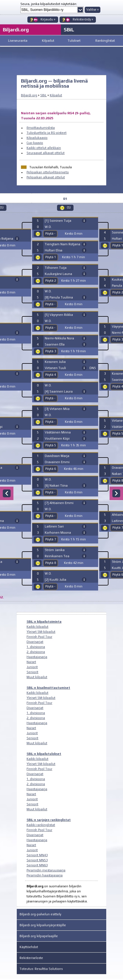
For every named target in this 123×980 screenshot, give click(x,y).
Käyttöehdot (29, 947)
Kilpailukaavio (37, 138)
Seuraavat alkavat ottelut (46, 153)
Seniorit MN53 (37, 860)
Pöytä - (50, 234)
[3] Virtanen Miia (57, 409)
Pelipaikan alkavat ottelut (46, 177)
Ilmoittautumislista (41, 128)
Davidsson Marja (57, 456)
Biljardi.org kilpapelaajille (39, 936)
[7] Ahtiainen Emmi (59, 503)
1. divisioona (36, 647)
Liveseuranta (18, 41)
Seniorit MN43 (37, 855)
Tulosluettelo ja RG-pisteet (47, 133)
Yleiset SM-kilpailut (41, 632)
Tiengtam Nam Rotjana (62, 244)
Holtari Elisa (54, 250)
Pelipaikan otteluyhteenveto (48, 172)
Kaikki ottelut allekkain (44, 148)
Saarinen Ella (55, 344)
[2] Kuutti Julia (55, 580)
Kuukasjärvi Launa (58, 274)
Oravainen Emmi (57, 462)
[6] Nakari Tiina (56, 486)
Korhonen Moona (58, 533)
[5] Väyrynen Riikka (59, 315)
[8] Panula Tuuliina (59, 297)
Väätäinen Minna (58, 432)
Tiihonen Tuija (56, 268)
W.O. (48, 227)
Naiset (31, 662)
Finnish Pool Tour (39, 637)
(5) (69, 207)
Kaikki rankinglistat (41, 825)
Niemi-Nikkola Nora (59, 338)
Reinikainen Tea (57, 556)
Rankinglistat (105, 41)
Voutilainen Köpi (57, 438)
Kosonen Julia (55, 362)
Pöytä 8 (51, 563)
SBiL (69, 30)
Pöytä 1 (51, 257)
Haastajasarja (37, 657)
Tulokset (74, 41)
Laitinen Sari (54, 526)
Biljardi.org (29, 95)
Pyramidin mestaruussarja (46, 870)
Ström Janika (55, 550)
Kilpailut (48, 41)
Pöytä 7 (51, 539)
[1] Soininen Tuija (58, 221)
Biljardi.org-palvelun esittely (40, 914)
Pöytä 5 (51, 445)
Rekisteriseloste (31, 958)
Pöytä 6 (51, 469)
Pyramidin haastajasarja (45, 875)
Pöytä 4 (51, 375)
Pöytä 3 (51, 351)
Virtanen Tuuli (55, 368)
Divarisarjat (35, 642)
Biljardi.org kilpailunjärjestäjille (43, 925)
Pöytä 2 (51, 281)
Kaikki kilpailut (37, 627)
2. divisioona (36, 652)
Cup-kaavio (35, 143)
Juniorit (32, 667)
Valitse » (93, 10)
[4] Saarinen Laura (59, 391)
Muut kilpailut (37, 677)
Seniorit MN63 (37, 865)
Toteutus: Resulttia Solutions (41, 969)
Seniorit (32, 672)
